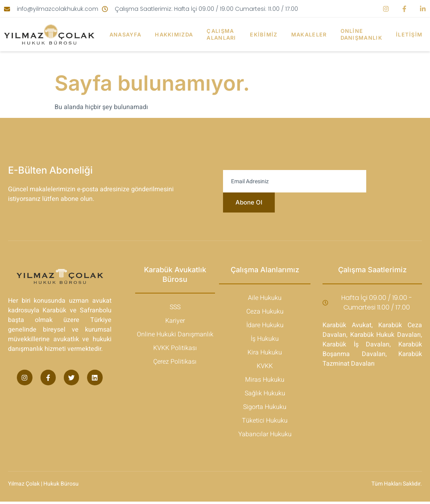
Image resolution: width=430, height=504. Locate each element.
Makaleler (310, 34)
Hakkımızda (173, 34)
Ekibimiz (264, 34)
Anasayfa (124, 34)
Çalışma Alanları (221, 34)
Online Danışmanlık (363, 34)
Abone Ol (249, 204)
